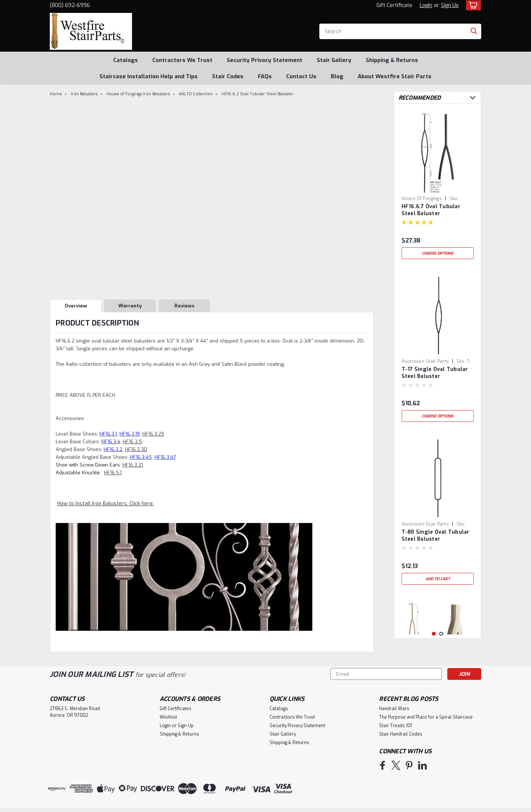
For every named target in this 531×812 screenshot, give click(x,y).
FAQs (265, 76)
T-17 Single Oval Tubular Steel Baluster (435, 373)
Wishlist (168, 717)
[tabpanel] (438, 186)
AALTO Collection (196, 94)
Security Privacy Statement (265, 60)
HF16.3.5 (132, 442)
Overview (76, 306)
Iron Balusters (84, 94)
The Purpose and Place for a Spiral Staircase (426, 717)
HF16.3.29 (153, 434)
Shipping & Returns (392, 60)
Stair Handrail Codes (401, 734)
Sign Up (450, 5)
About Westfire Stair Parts (395, 76)
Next (473, 98)
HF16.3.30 (136, 449)
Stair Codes (228, 76)
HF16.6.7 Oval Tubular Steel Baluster (431, 210)
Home (56, 94)
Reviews (184, 306)
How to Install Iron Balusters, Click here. (105, 504)
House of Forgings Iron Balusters (138, 94)
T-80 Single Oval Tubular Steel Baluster (436, 536)
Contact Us (301, 76)
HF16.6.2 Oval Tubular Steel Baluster (258, 94)
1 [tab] (434, 634)
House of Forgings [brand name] (422, 199)
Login (426, 5)
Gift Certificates (176, 709)
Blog (337, 76)
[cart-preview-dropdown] (472, 5)
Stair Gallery (334, 60)
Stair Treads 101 (395, 726)
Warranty (130, 306)
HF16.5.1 (113, 473)
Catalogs (126, 60)
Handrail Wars (394, 709)
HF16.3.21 (133, 465)
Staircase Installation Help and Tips (149, 76)
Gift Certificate (394, 5)
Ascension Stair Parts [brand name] (425, 361)
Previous (465, 98)
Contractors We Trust (182, 60)
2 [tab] (441, 634)
